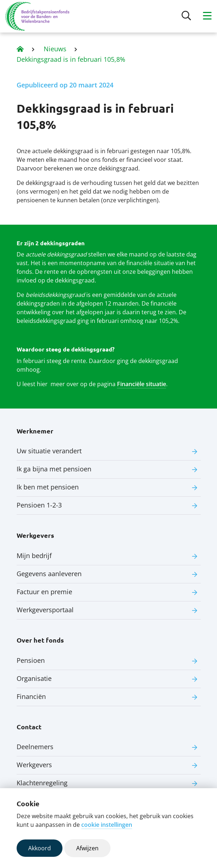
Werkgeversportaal (45, 610)
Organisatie (34, 678)
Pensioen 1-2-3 (39, 505)
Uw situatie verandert (49, 451)
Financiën (31, 696)
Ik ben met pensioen (48, 487)
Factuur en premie (44, 592)
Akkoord (40, 848)
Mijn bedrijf (34, 556)
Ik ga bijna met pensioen (54, 469)
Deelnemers (35, 747)
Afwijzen (87, 848)
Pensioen (31, 660)
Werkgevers (34, 765)
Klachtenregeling (42, 783)
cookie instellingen (107, 825)
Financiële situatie (142, 384)
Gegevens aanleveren (49, 574)
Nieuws (55, 49)
